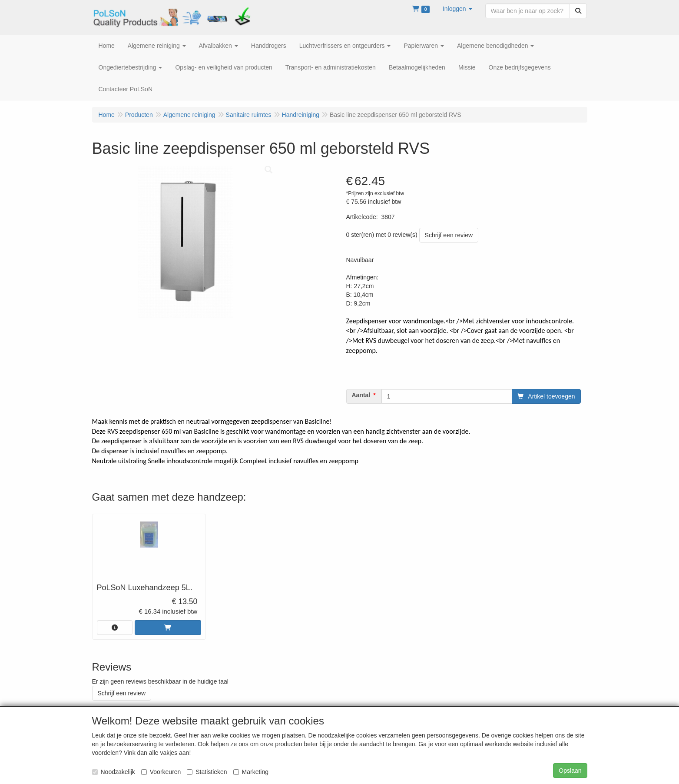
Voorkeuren (161, 772)
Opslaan (570, 771)
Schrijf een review (449, 235)
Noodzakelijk (114, 772)
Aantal (361, 395)
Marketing (251, 772)
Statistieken (207, 772)
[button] (457, 9)
